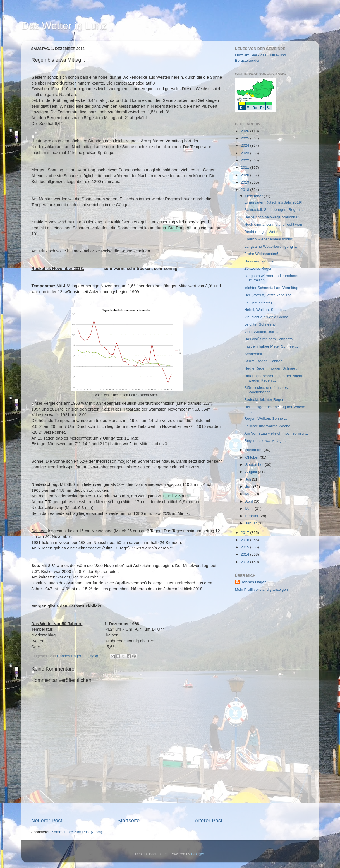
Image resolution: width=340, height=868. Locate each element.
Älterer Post (209, 820)
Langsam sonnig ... (260, 302)
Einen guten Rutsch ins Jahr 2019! (273, 202)
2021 (245, 167)
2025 (245, 138)
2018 (245, 190)
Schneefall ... (255, 354)
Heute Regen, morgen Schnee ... (272, 368)
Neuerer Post (47, 820)
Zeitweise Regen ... (260, 268)
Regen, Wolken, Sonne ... (266, 419)
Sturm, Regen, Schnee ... (265, 361)
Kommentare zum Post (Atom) (77, 832)
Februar (252, 516)
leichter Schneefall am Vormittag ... (273, 288)
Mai (249, 494)
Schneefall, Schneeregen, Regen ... (274, 210)
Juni (249, 487)
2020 (245, 175)
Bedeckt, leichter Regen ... (266, 400)
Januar (252, 523)
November (255, 450)
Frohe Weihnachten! (261, 254)
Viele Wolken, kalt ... (261, 332)
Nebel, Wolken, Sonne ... (265, 310)
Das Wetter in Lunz (64, 26)
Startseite (128, 820)
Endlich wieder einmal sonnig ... (271, 239)
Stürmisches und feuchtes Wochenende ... (266, 390)
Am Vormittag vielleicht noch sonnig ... (276, 433)
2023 (245, 153)
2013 (245, 562)
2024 (245, 145)
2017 (245, 533)
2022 (245, 160)
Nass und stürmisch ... (263, 261)
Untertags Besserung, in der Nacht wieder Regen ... (273, 378)
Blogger (198, 854)
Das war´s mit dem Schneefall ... (271, 339)
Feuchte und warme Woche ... (269, 426)
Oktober (253, 457)
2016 (245, 540)
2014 (245, 554)
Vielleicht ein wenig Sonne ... (268, 317)
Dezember (255, 196)
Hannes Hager (253, 582)
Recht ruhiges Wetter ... (264, 232)
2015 (245, 547)
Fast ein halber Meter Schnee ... (271, 346)
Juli (249, 479)
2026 (245, 131)
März (250, 509)
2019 (245, 182)
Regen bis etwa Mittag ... (265, 441)
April (250, 501)
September (255, 465)
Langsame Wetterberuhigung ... (271, 246)
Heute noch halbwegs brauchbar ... (273, 217)
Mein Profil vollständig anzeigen (262, 589)
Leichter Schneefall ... (262, 324)
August (252, 472)
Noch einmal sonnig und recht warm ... (276, 224)
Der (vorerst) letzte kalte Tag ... (270, 295)
